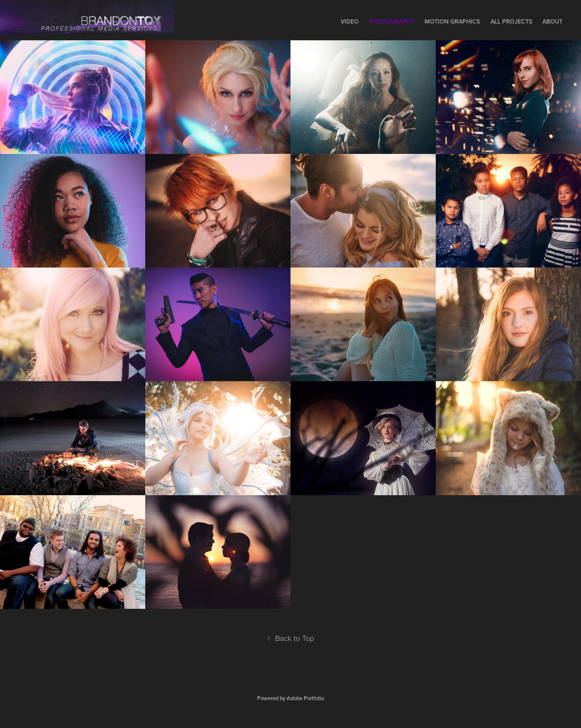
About (553, 21)
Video (350, 21)
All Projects (511, 21)
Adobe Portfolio (305, 698)
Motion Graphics (452, 21)
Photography (392, 21)
